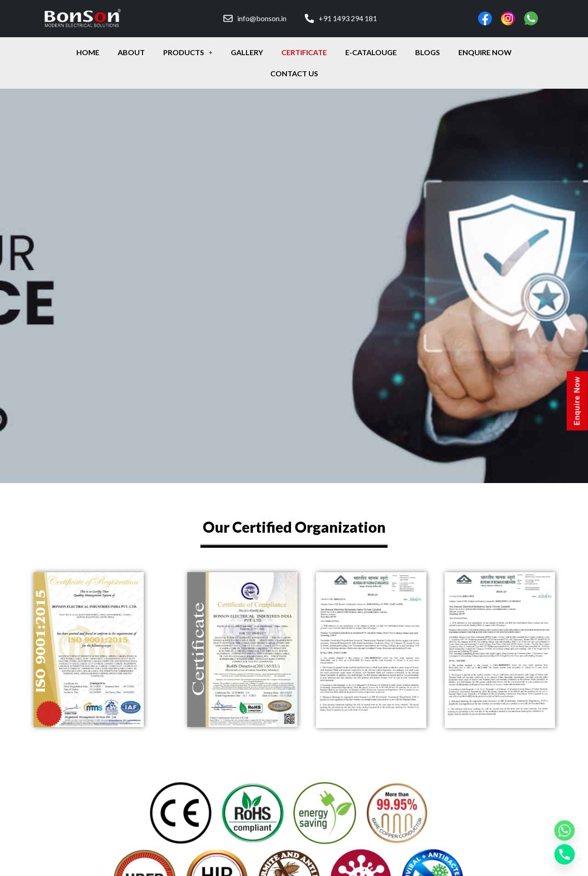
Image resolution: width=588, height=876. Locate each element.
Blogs (428, 52)
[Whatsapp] (565, 830)
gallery (247, 52)
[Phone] (565, 854)
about (131, 52)
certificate (304, 52)
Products (188, 52)
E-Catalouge (371, 52)
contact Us (294, 73)
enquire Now (485, 52)
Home (88, 52)
